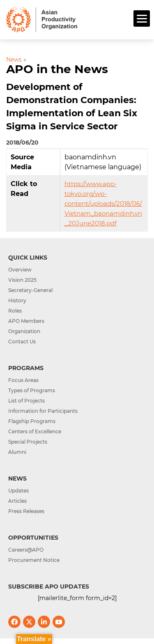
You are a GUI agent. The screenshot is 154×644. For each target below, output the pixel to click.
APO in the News (57, 69)
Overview (20, 270)
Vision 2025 (22, 280)
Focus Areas (23, 380)
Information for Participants (43, 411)
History (17, 300)
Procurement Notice (34, 560)
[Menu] (142, 18)
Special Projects (28, 442)
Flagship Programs (32, 421)
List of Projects (26, 401)
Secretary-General (30, 290)
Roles (15, 311)
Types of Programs (32, 390)
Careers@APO (26, 550)
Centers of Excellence (35, 431)
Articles (17, 501)
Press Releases (26, 511)
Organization (24, 331)
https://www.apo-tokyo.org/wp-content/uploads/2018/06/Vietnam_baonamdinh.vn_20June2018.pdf (103, 204)
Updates (18, 491)
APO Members (26, 321)
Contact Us (22, 342)
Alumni (17, 452)
